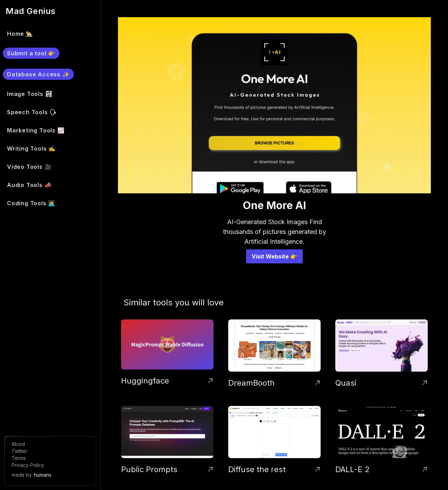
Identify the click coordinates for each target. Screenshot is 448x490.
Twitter (19, 451)
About (18, 444)
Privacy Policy (28, 465)
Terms (19, 458)
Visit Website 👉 (274, 256)
